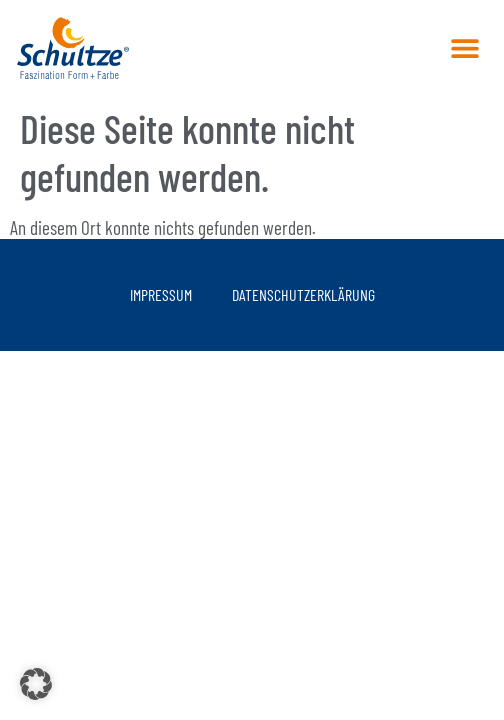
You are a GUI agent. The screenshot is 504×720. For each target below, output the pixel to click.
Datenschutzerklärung (303, 294)
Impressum (161, 294)
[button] (464, 47)
